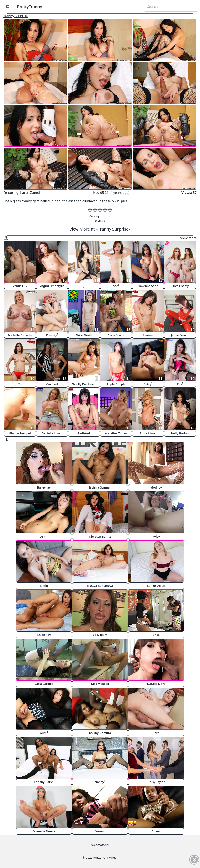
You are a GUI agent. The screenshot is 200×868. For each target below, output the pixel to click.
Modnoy (156, 487)
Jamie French (180, 335)
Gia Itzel (52, 384)
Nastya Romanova (100, 586)
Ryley (156, 536)
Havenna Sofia (148, 286)
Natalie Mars (156, 684)
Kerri (156, 733)
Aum (44, 733)
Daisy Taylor (156, 782)
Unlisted (84, 433)
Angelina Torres (116, 433)
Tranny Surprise (16, 16)
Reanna (148, 335)
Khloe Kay (44, 635)
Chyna (156, 831)
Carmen (100, 831)
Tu (20, 384)
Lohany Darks (44, 782)
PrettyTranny (30, 7)
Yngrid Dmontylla (52, 286)
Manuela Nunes (44, 831)
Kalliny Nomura (100, 733)
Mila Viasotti (100, 684)
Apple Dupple (116, 384)
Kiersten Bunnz (100, 536)
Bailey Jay (44, 487)
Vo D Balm (100, 635)
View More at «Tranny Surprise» (100, 229)
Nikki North (84, 335)
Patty (148, 384)
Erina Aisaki (148, 433)
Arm (44, 536)
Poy (180, 384)
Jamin (44, 586)
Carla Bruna (116, 335)
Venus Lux (20, 286)
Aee (116, 286)
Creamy (52, 335)
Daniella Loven (52, 433)
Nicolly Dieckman (84, 384)
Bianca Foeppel (20, 433)
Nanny (100, 782)
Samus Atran (156, 586)
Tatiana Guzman (100, 487)
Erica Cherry (180, 286)
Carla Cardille (44, 684)
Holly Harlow (180, 433)
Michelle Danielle (20, 335)
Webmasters (100, 845)
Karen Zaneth (31, 193)
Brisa (156, 635)
